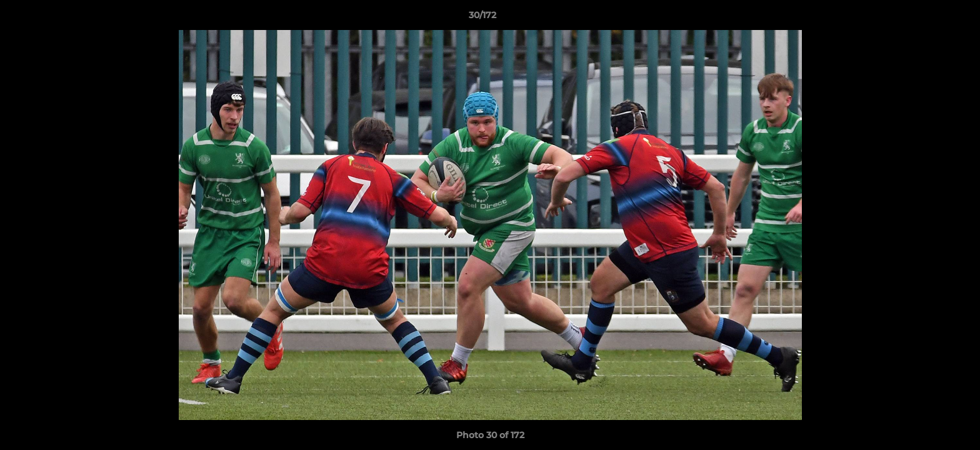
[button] (927, 18)
